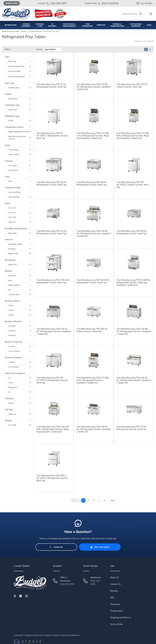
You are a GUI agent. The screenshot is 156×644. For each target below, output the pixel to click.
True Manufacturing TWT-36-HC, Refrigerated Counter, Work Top (52, 183)
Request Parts (12, 3)
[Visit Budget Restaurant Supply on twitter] (15, 596)
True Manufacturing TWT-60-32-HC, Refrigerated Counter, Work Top (93, 281)
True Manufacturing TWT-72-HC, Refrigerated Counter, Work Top (132, 428)
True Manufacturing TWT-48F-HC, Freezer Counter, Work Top (92, 330)
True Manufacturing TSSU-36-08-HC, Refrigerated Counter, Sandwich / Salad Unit (94, 233)
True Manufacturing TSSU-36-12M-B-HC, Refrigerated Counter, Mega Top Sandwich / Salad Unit (53, 429)
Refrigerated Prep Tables (51, 31)
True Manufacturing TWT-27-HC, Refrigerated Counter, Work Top (52, 85)
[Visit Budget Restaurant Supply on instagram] (26, 596)
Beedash (76, 635)
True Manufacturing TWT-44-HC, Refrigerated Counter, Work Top (52, 232)
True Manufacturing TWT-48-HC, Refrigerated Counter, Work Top (92, 183)
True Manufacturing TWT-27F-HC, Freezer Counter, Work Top (132, 85)
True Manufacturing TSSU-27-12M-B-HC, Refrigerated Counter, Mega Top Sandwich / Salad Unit (133, 136)
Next (113, 500)
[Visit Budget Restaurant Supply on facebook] (21, 596)
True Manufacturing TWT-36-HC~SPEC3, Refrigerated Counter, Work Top (52, 380)
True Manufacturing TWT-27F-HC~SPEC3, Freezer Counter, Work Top (133, 185)
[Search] (132, 14)
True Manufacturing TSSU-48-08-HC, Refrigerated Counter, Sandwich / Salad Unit (134, 331)
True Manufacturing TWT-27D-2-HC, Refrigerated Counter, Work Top (53, 281)
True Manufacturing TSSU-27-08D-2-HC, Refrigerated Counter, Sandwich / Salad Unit (93, 380)
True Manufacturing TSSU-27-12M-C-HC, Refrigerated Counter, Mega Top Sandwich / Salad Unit (93, 136)
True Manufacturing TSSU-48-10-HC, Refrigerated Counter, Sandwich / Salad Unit (94, 429)
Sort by (39, 49)
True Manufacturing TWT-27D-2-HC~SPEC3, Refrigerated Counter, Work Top (52, 478)
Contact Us (56, 547)
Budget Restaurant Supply (11, 31)
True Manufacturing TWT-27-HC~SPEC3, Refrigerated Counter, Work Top (52, 136)
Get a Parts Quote (100, 547)
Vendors (24, 31)
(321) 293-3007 (52, 3)
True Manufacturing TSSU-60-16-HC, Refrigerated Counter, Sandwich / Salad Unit (134, 380)
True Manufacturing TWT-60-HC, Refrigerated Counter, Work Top (132, 232)
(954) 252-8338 (102, 3)
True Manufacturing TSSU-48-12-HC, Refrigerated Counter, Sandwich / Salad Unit (54, 331)
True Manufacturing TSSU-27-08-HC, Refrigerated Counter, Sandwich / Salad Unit (94, 87)
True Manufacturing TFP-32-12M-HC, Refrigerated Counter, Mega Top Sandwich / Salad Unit (134, 282)
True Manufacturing (35, 31)
